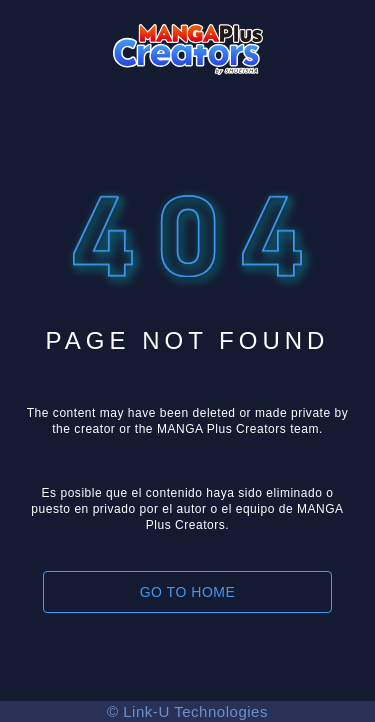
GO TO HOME (188, 592)
